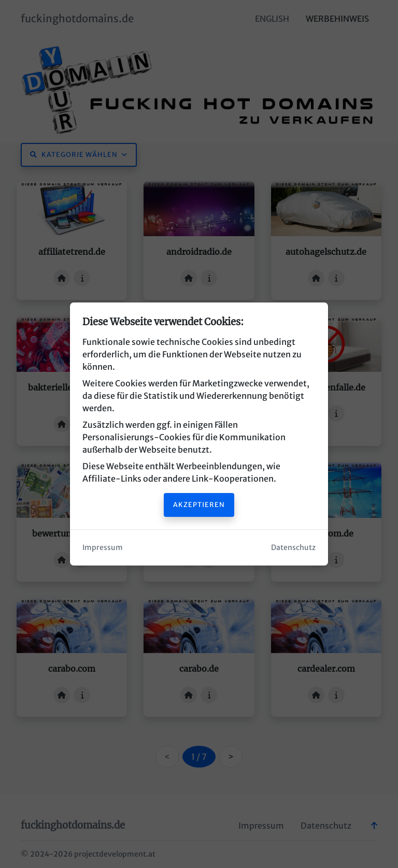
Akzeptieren (199, 504)
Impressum (103, 547)
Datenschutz (293, 547)
